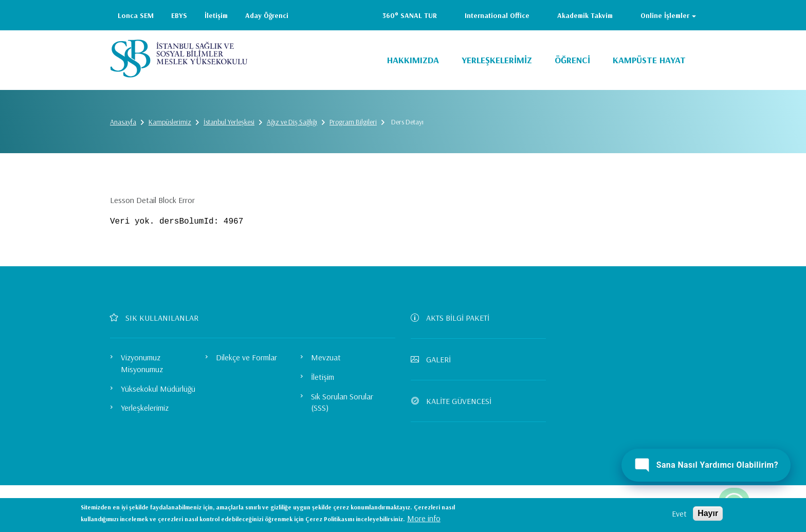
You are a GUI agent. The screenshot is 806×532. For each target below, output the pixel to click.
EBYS (179, 15)
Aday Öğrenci (267, 15)
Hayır (708, 513)
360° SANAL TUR (410, 15)
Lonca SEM (136, 15)
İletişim (216, 15)
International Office (497, 15)
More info (424, 518)
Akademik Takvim (585, 15)
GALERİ (435, 359)
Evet (679, 513)
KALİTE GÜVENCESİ (455, 401)
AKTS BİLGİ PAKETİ (454, 318)
